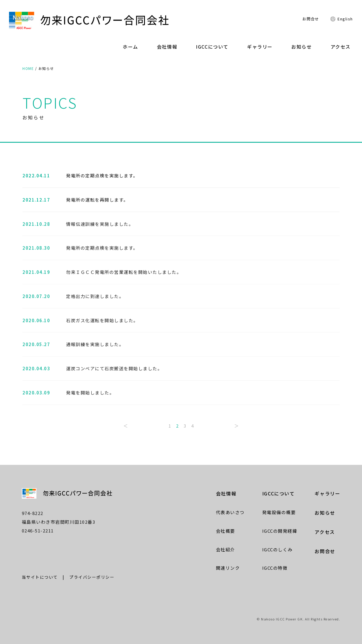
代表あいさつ (230, 512)
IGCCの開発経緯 (280, 531)
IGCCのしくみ (277, 549)
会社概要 (226, 531)
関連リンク (228, 568)
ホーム (131, 47)
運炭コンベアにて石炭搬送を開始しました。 (114, 369)
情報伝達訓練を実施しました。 (100, 225)
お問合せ (311, 19)
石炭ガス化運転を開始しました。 (102, 321)
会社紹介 (226, 549)
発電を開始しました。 (90, 394)
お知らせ (301, 47)
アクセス (341, 47)
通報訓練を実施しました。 (95, 345)
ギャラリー (260, 47)
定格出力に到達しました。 (95, 297)
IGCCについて (212, 47)
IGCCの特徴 (275, 568)
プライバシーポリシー (92, 577)
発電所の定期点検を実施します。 (102, 176)
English (345, 19)
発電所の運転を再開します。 (97, 200)
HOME (28, 68)
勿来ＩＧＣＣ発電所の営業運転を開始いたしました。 (124, 273)
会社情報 (167, 47)
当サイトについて (40, 577)
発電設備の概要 (279, 512)
